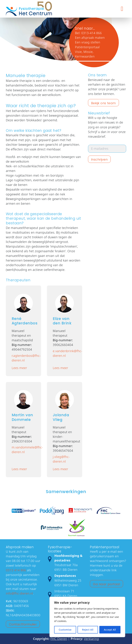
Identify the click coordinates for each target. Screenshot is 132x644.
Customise (65, 630)
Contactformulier (23, 624)
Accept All (110, 630)
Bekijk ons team (103, 103)
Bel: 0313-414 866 (88, 33)
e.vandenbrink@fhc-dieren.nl (65, 353)
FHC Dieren (59, 639)
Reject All (88, 630)
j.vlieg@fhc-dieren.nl (61, 459)
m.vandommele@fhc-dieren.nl (23, 450)
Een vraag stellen (88, 42)
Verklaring (91, 639)
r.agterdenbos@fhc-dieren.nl (23, 358)
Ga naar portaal (106, 584)
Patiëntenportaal (87, 47)
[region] (87, 617)
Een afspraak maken (90, 38)
